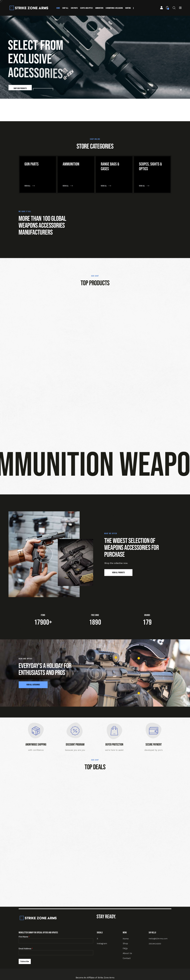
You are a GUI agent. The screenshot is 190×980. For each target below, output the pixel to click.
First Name (24, 937)
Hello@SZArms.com (158, 939)
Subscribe (25, 961)
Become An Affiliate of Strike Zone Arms (95, 978)
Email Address (26, 949)
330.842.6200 (155, 944)
